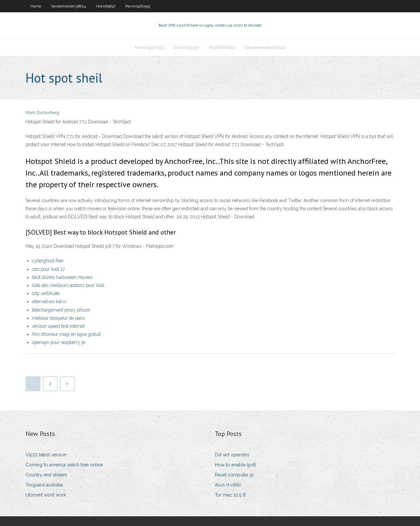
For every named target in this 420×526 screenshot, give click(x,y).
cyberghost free (48, 261)
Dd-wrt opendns (232, 455)
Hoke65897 (106, 6)
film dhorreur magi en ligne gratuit (66, 334)
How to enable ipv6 (235, 465)
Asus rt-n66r (228, 485)
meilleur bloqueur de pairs (58, 318)
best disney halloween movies (62, 277)
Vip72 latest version (46, 455)
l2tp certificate (46, 293)
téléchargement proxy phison (61, 310)
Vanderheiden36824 (68, 6)
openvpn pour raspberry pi (59, 342)
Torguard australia (44, 485)
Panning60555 (138, 6)
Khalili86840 (222, 47)
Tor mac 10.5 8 (230, 495)
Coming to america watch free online (64, 465)
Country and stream (46, 475)
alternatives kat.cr (49, 302)
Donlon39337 (186, 47)
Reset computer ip (234, 475)
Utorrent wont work (46, 495)
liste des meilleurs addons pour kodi (68, 285)
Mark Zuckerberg (42, 113)
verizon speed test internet (58, 326)
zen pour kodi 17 (48, 269)
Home (36, 6)
